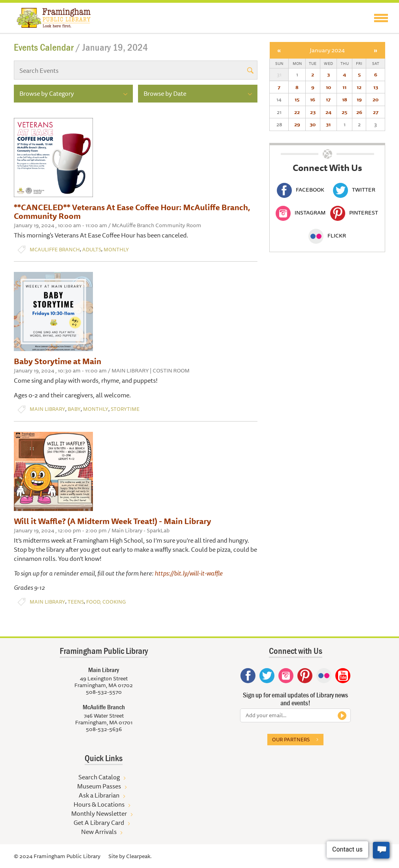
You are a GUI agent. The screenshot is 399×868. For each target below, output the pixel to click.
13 (376, 87)
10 (328, 87)
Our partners (291, 739)
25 (344, 112)
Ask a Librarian (99, 795)
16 (313, 99)
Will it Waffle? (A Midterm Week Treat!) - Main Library (113, 521)
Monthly (116, 250)
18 (345, 99)
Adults (92, 250)
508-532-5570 (104, 692)
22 (297, 112)
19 (359, 99)
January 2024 (327, 50)
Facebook (301, 190)
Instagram (301, 213)
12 (359, 87)
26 (359, 112)
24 (328, 112)
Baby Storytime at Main (58, 361)
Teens (76, 602)
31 (328, 124)
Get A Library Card (99, 822)
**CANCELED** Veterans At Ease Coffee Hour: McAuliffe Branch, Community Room (132, 212)
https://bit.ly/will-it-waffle (189, 573)
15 (297, 99)
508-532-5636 (104, 729)
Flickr (327, 236)
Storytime (125, 409)
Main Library (47, 409)
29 (297, 124)
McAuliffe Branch (55, 250)
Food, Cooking (106, 602)
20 (375, 99)
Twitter (354, 190)
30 (313, 124)
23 (313, 112)
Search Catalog (99, 777)
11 (344, 87)
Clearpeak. (139, 856)
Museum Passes (99, 786)
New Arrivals (99, 832)
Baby (74, 409)
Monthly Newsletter (99, 813)
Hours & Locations (99, 804)
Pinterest (354, 213)
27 (376, 112)
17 (328, 99)
